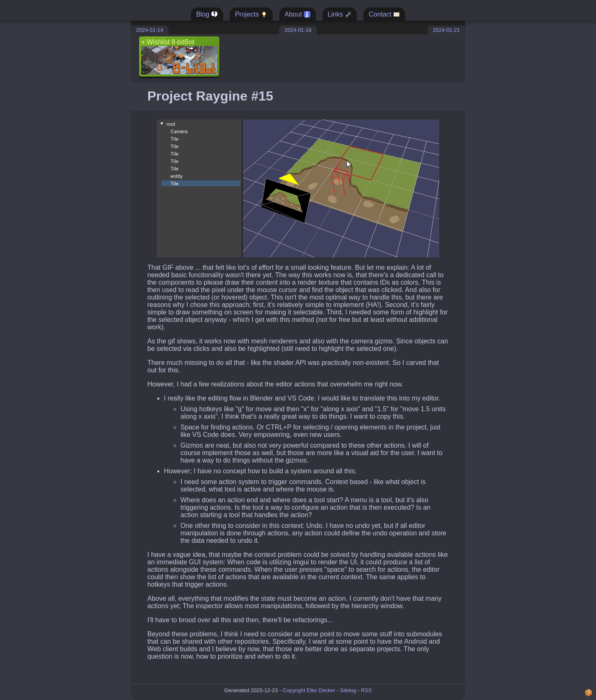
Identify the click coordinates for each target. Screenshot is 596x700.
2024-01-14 (150, 30)
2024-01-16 (298, 30)
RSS (366, 690)
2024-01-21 (446, 30)
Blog (207, 14)
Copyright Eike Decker (309, 690)
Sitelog (348, 690)
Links (339, 14)
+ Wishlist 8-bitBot (179, 56)
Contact (385, 14)
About (298, 14)
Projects (251, 14)
